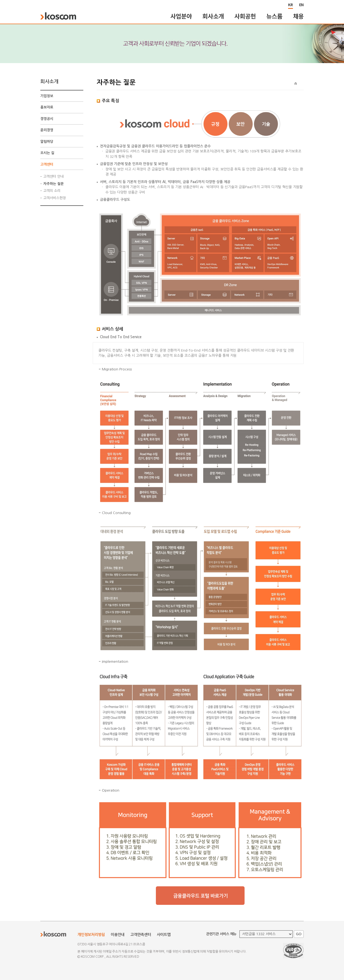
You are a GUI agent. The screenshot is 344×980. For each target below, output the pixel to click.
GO (299, 934)
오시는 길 (47, 153)
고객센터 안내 (53, 176)
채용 (299, 16)
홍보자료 (47, 107)
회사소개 (213, 16)
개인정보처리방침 (91, 935)
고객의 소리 (52, 191)
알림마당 (47, 142)
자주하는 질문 (53, 184)
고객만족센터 (141, 935)
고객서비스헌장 (55, 198)
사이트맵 (164, 935)
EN (302, 5)
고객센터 (47, 164)
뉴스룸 (274, 16)
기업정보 (47, 96)
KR (291, 5)
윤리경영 (47, 130)
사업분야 (181, 16)
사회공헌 (245, 16)
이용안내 (118, 935)
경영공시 (47, 119)
